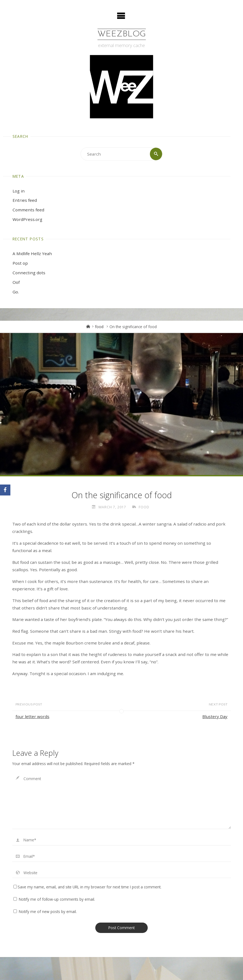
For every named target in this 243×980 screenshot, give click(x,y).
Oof (16, 282)
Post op (20, 263)
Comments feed (28, 210)
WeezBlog (122, 34)
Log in (19, 191)
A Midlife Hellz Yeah (32, 253)
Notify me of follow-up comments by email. (57, 899)
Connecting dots (29, 273)
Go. (16, 292)
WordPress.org (27, 219)
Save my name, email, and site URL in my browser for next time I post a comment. (87, 887)
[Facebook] (5, 490)
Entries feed (25, 200)
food (99, 327)
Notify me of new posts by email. (48, 912)
